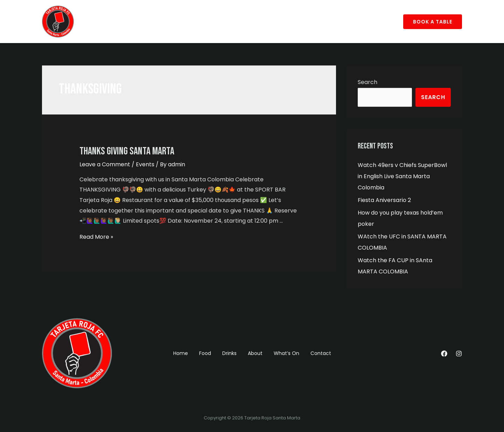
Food (122, 22)
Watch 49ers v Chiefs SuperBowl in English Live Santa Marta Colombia (402, 176)
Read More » (96, 237)
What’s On (199, 22)
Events (145, 164)
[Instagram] (459, 354)
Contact (232, 22)
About (169, 22)
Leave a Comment (105, 164)
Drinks (145, 22)
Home (99, 22)
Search (367, 82)
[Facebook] (444, 354)
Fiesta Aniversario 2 (384, 200)
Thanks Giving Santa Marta (127, 151)
